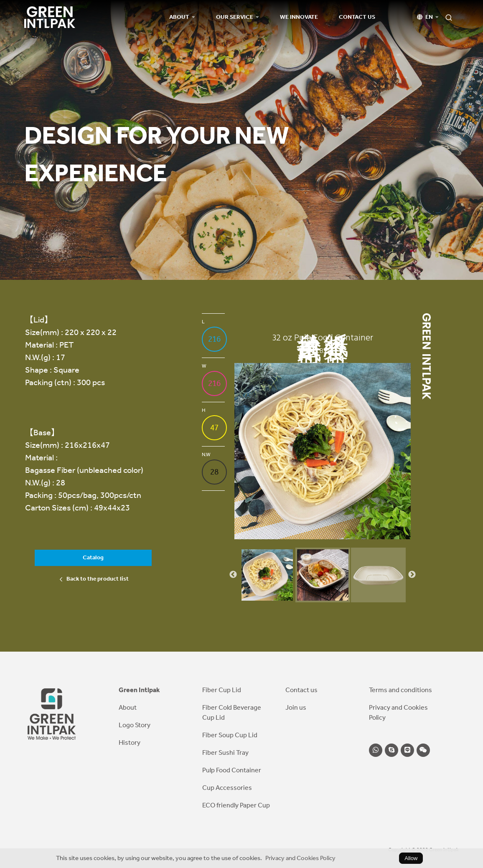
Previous (233, 575)
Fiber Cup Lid (222, 690)
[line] (407, 750)
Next (412, 575)
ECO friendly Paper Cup (236, 805)
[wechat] (423, 750)
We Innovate (299, 17)
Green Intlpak (139, 690)
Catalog (93, 557)
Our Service (235, 17)
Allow (411, 858)
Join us (296, 707)
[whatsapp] (376, 750)
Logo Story (135, 725)
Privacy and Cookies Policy (300, 858)
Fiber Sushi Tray (225, 753)
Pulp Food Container (232, 770)
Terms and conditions (400, 690)
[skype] (391, 750)
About (179, 17)
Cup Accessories (227, 788)
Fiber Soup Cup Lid (230, 735)
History (130, 742)
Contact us (357, 17)
